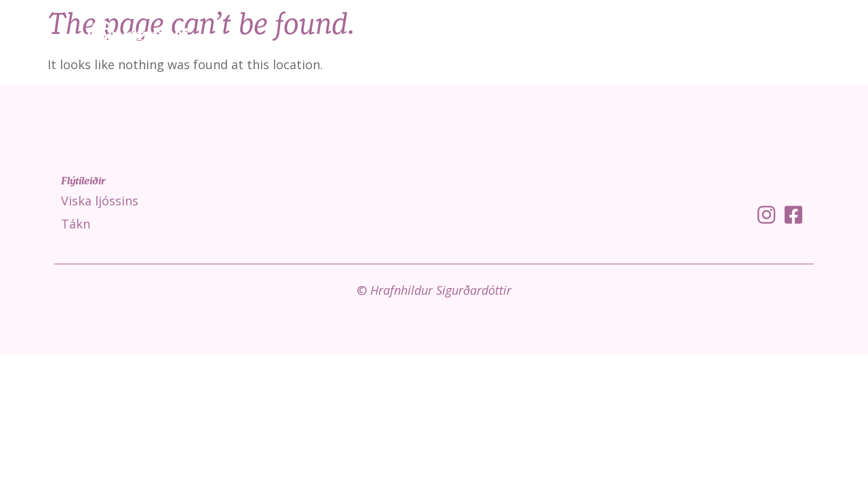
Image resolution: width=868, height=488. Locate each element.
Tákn (677, 34)
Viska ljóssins (607, 34)
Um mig (818, 34)
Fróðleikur (744, 34)
